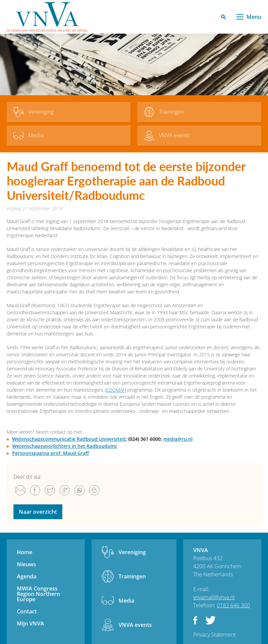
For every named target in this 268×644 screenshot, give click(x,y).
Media (126, 601)
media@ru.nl (178, 439)
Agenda (27, 576)
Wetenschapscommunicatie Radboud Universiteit (69, 439)
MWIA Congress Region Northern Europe (38, 594)
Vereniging (132, 552)
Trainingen (132, 576)
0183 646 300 (233, 605)
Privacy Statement (214, 635)
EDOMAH (116, 390)
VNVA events (135, 625)
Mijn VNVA (30, 623)
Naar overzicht (38, 512)
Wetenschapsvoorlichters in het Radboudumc (65, 446)
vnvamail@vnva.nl (214, 597)
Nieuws (26, 564)
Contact (27, 611)
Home (25, 552)
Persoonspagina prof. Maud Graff (51, 453)
